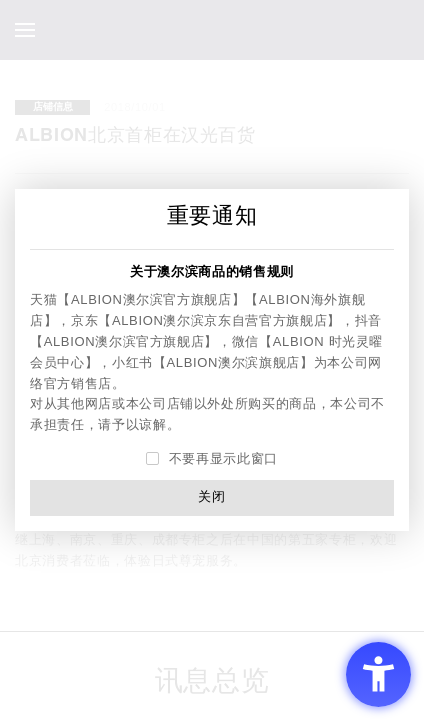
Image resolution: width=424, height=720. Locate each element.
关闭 (211, 496)
